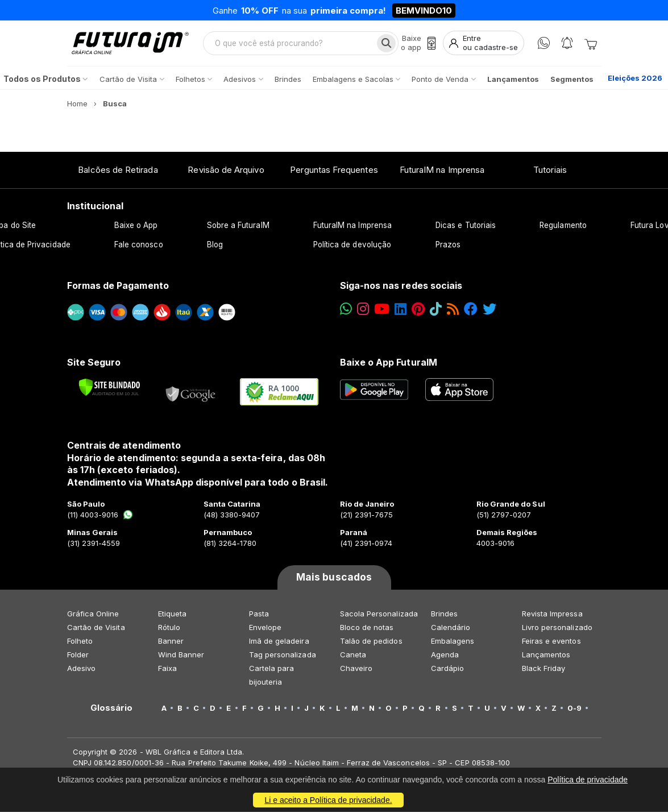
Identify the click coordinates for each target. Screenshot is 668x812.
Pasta (259, 614)
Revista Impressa (552, 614)
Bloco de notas (367, 628)
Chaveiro (356, 669)
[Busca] (386, 43)
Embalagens (453, 641)
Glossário (112, 709)
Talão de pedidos (371, 641)
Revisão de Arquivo (226, 170)
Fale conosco (139, 245)
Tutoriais (550, 170)
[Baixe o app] (418, 43)
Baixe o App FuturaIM (389, 362)
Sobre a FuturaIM (238, 226)
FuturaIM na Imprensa (442, 170)
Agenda (445, 655)
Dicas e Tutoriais (466, 226)
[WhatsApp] (544, 43)
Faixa (167, 669)
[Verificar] (109, 388)
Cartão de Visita (96, 628)
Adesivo (81, 669)
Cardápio (448, 669)
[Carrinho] (591, 43)
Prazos (448, 245)
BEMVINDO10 (424, 11)
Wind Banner (181, 655)
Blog (215, 245)
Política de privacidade (588, 780)
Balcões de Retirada (118, 170)
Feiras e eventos (551, 641)
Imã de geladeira (279, 641)
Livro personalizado (557, 628)
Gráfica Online (93, 614)
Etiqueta (173, 614)
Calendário (451, 628)
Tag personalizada (283, 655)
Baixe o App (136, 226)
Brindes (444, 614)
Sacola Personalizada (379, 614)
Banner (171, 641)
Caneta (353, 655)
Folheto (80, 641)
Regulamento (563, 226)
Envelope (265, 628)
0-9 (574, 709)
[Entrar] (484, 43)
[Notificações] (567, 43)
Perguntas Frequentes (334, 170)
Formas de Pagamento (118, 286)
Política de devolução (352, 245)
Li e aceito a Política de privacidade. (328, 800)
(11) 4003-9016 (100, 515)
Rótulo (169, 628)
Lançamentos (546, 655)
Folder (78, 655)
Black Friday (544, 669)
